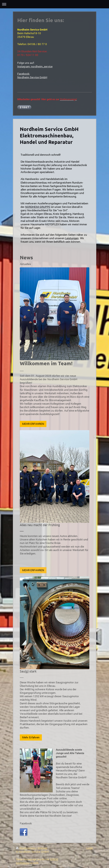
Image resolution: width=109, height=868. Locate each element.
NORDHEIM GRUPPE (38, 207)
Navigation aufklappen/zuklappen (54, 4)
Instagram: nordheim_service (35, 66)
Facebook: (24, 74)
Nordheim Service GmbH (32, 77)
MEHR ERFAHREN (33, 424)
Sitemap (42, 848)
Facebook (26, 823)
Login (90, 848)
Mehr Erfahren (31, 737)
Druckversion (26, 848)
